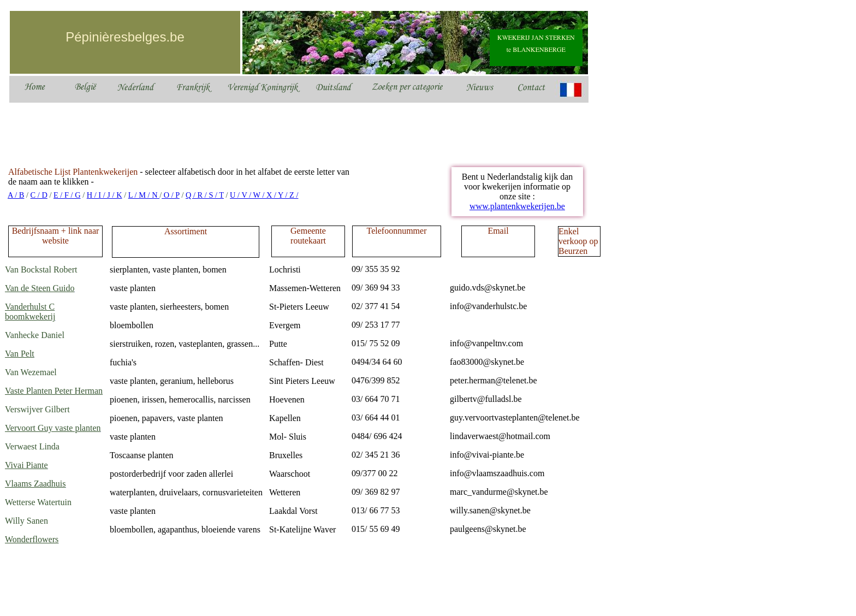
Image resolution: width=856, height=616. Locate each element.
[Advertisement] (207, 132)
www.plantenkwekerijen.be (517, 206)
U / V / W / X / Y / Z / (264, 195)
